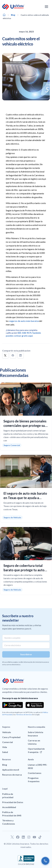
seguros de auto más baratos (24, 321)
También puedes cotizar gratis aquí (23, 334)
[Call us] (45, 861)
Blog (13, 15)
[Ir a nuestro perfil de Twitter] (12, 837)
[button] (5, 355)
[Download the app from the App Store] (35, 705)
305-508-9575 (25, 333)
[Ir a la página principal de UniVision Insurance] (13, 7)
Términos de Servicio (24, 715)
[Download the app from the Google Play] (13, 705)
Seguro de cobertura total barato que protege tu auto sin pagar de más (24, 570)
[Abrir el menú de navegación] (46, 7)
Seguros (6, 727)
